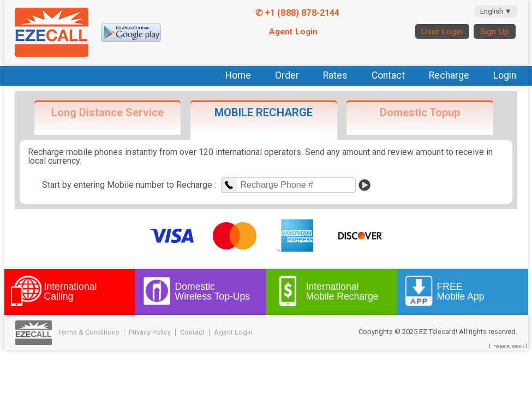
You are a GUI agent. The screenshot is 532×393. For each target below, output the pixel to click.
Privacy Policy (150, 332)
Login (505, 75)
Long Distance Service (107, 112)
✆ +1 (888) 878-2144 (298, 13)
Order (287, 75)
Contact (388, 75)
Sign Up (495, 32)
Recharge (449, 75)
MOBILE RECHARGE (264, 112)
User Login (442, 32)
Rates (335, 75)
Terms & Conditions (89, 332)
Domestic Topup (420, 112)
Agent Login (294, 32)
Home (238, 75)
